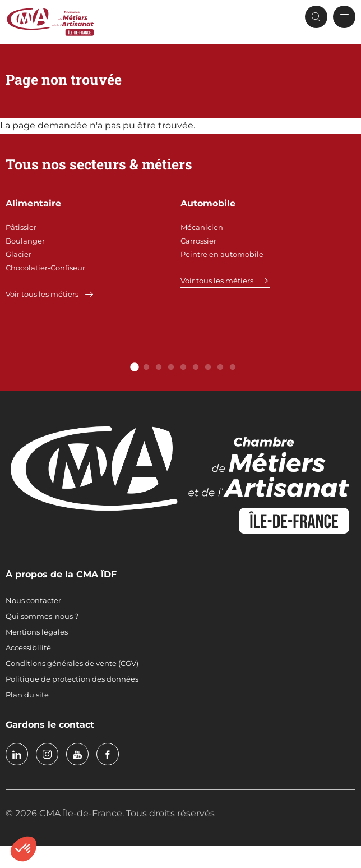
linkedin (17, 754)
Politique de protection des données (72, 679)
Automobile (208, 203)
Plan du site (27, 695)
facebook (108, 754)
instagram (47, 754)
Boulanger (25, 241)
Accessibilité (28, 647)
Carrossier (198, 241)
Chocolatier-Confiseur (45, 268)
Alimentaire (33, 203)
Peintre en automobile (222, 254)
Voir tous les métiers (42, 294)
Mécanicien (202, 227)
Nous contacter (33, 600)
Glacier (18, 254)
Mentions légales (37, 632)
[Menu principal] (344, 17)
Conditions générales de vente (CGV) (72, 663)
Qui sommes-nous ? (42, 616)
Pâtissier (21, 227)
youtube (77, 754)
